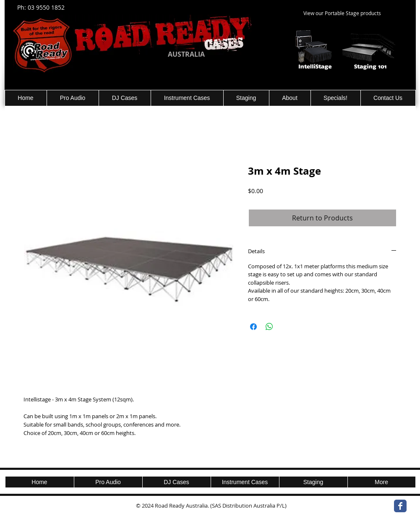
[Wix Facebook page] (400, 506)
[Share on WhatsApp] (269, 327)
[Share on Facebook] (253, 327)
